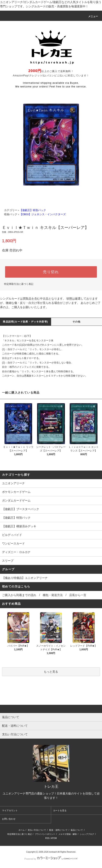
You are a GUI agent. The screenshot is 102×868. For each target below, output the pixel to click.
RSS (47, 838)
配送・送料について (58, 830)
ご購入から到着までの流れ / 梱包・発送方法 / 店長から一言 (44, 595)
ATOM (54, 838)
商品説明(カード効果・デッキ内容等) (25, 322)
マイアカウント (10, 810)
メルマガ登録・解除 (68, 834)
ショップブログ (87, 834)
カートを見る (60, 810)
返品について (77, 830)
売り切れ (51, 272)
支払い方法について (37, 830)
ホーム (22, 830)
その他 (77, 322)
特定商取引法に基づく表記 (19, 284)
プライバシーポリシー (45, 834)
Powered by (51, 859)
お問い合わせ (9, 819)
